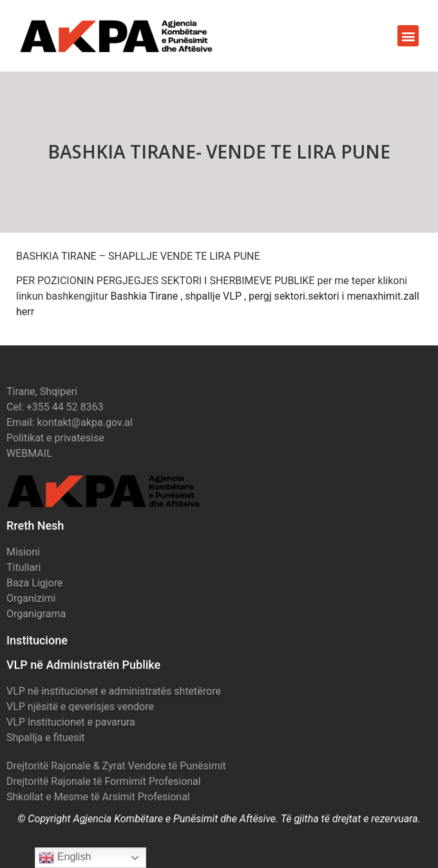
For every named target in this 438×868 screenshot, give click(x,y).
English (65, 858)
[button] (408, 36)
